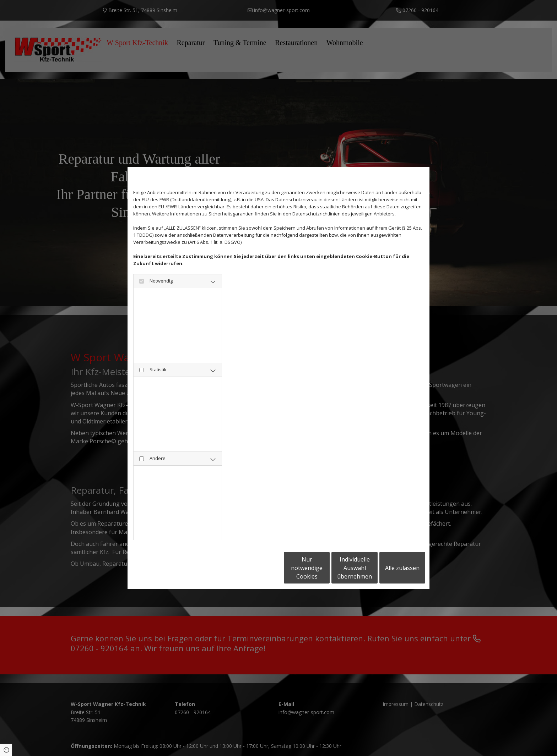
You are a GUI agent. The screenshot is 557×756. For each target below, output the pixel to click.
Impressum (198, 568)
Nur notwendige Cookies (257, 568)
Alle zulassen (392, 568)
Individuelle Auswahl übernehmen (325, 568)
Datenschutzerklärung (156, 568)
